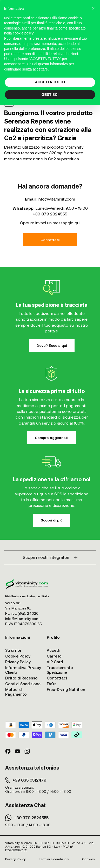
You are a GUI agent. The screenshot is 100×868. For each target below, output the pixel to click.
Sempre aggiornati (52, 438)
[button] (93, 8)
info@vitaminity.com (56, 199)
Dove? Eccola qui (52, 345)
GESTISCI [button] (50, 95)
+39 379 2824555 (50, 214)
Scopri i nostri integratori (50, 557)
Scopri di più (52, 520)
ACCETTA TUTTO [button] (50, 82)
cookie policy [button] (23, 33)
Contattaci (50, 240)
